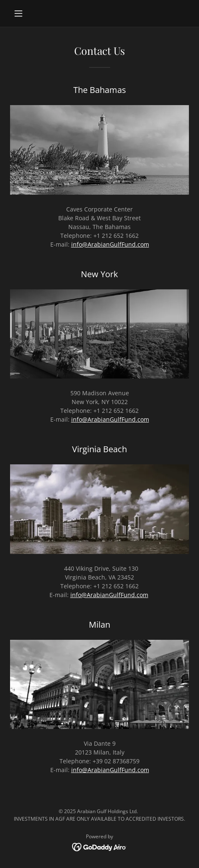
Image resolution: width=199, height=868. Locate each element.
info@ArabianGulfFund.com (110, 244)
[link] (99, 846)
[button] (23, 13)
